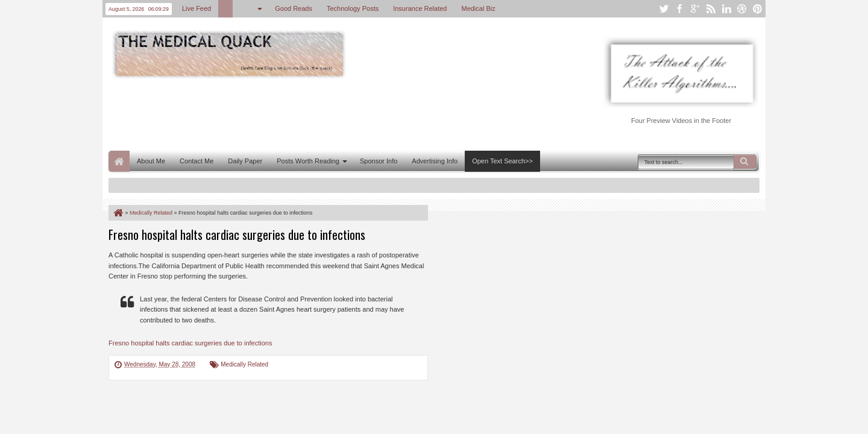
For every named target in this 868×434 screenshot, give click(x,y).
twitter (664, 9)
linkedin (726, 9)
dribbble (742, 9)
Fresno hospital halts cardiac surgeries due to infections (237, 234)
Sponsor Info (379, 161)
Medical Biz (478, 8)
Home (119, 161)
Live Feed (197, 8)
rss (711, 9)
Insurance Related (420, 8)
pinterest (758, 9)
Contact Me (197, 161)
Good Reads (294, 8)
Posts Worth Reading (308, 161)
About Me (151, 161)
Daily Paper (245, 161)
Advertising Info (435, 161)
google (695, 9)
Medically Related (244, 364)
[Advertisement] (328, 113)
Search (745, 162)
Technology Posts (353, 8)
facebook (679, 9)
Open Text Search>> (502, 161)
